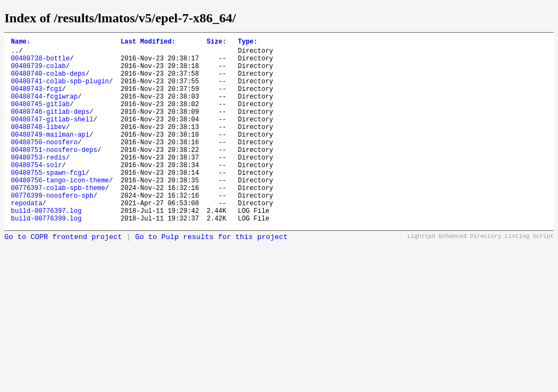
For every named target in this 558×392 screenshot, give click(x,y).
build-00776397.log (46, 248)
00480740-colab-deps (48, 81)
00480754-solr (37, 192)
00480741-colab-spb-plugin (60, 91)
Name (21, 43)
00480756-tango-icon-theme (60, 211)
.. (15, 54)
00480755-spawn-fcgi (48, 202)
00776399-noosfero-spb (52, 229)
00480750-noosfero (44, 165)
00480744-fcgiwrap (44, 109)
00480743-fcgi (37, 100)
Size (216, 43)
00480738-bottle (40, 63)
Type (247, 43)
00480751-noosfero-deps (54, 174)
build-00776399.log (46, 257)
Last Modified (148, 43)
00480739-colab (38, 72)
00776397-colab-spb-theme (58, 220)
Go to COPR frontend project (63, 276)
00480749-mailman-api (50, 155)
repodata (27, 239)
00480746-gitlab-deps (50, 128)
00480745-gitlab (40, 118)
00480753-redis (38, 183)
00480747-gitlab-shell (52, 137)
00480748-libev (38, 146)
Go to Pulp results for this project (211, 276)
